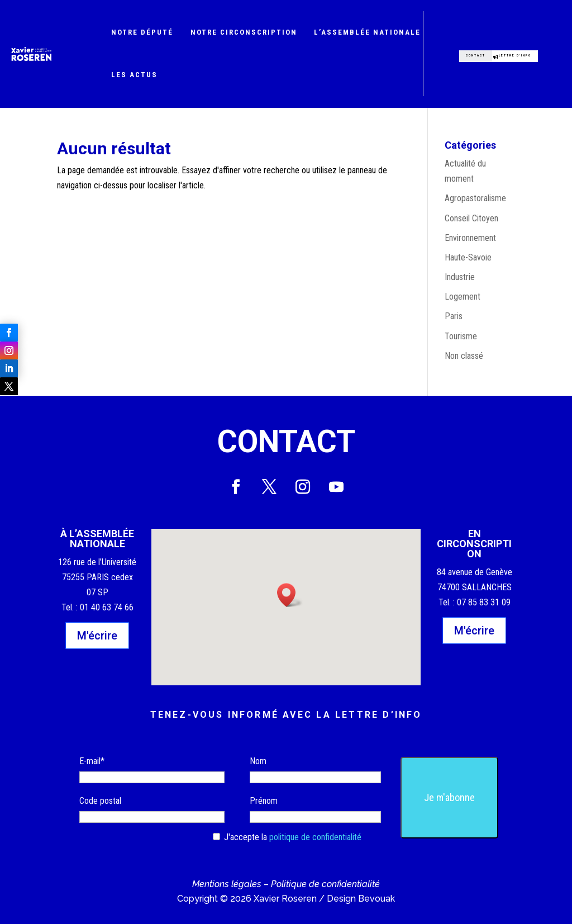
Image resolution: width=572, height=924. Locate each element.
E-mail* (92, 761)
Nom (258, 761)
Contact (465, 50)
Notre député (142, 32)
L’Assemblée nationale (367, 32)
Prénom (264, 801)
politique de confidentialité (315, 837)
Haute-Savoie (468, 257)
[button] (290, 595)
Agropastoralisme (475, 198)
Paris (454, 316)
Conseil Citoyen (471, 218)
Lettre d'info (515, 54)
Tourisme (461, 336)
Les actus (134, 75)
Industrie (460, 277)
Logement (463, 297)
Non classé (464, 356)
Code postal (100, 801)
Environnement (470, 238)
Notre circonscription (244, 32)
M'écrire (97, 636)
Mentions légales (227, 884)
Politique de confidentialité (325, 884)
